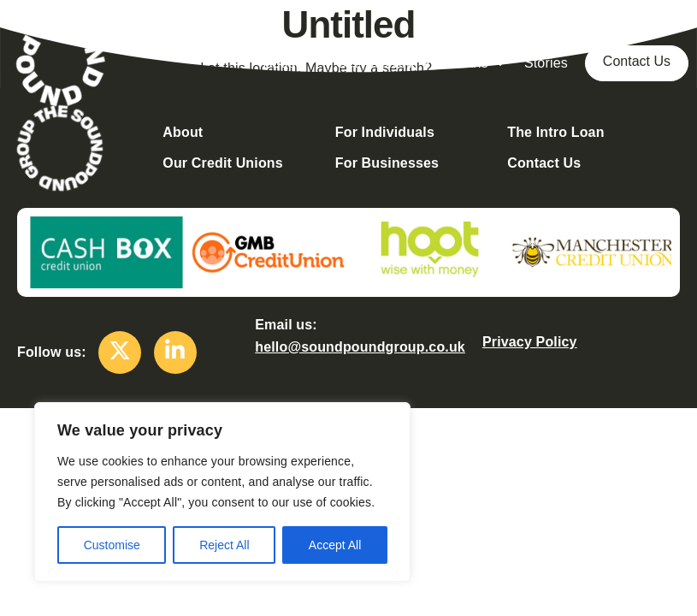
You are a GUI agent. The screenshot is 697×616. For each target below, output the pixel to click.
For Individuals (385, 132)
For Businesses (387, 163)
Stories (546, 63)
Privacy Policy (530, 342)
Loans (478, 63)
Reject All (224, 545)
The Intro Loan (555, 132)
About (291, 63)
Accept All (335, 545)
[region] (222, 492)
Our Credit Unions (223, 163)
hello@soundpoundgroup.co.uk (360, 347)
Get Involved (384, 63)
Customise (112, 545)
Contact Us (637, 61)
